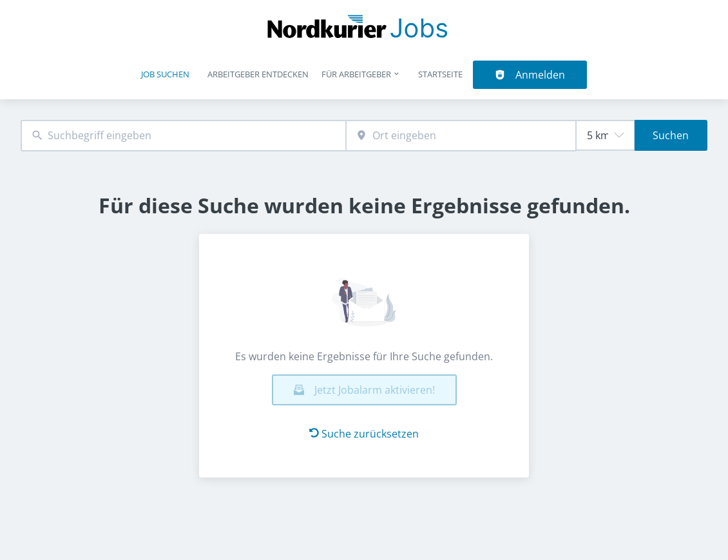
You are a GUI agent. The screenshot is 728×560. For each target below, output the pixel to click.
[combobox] (183, 136)
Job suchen (165, 74)
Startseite (440, 74)
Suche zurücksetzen (364, 434)
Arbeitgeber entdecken (258, 74)
